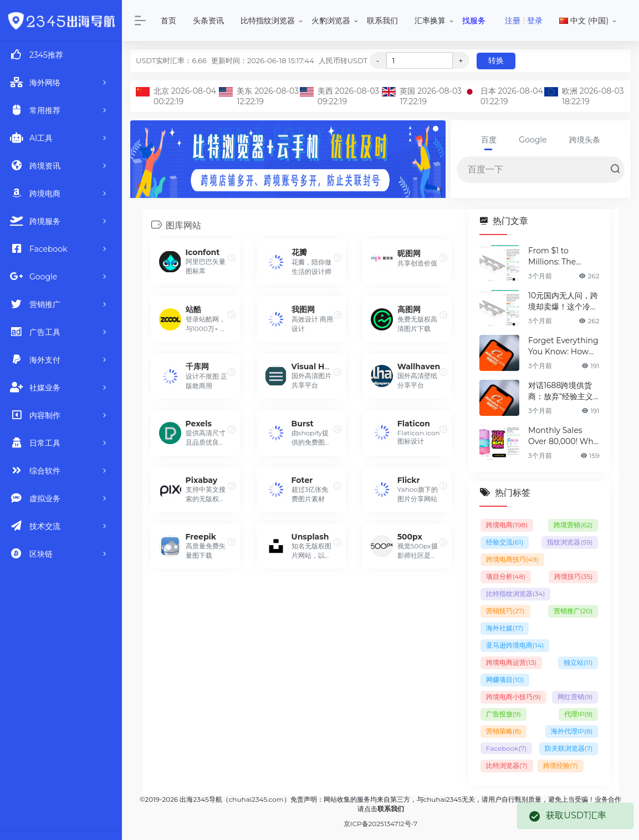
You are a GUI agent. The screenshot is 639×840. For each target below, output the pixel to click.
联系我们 (382, 21)
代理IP (578, 714)
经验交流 (505, 542)
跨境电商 (507, 525)
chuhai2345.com (256, 799)
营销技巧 (505, 611)
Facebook (507, 748)
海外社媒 (505, 628)
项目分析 (506, 576)
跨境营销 (573, 525)
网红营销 (575, 697)
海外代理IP (572, 731)
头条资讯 (208, 21)
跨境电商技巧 (512, 559)
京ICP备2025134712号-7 (380, 824)
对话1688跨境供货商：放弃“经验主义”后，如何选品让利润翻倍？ (563, 391)
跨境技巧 (573, 576)
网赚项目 (505, 679)
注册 (513, 21)
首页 (168, 21)
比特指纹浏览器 (268, 21)
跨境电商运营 (511, 662)
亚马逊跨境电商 (515, 645)
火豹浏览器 (331, 21)
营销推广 (573, 611)
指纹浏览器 (570, 542)
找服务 (474, 21)
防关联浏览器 (569, 748)
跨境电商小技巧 (513, 697)
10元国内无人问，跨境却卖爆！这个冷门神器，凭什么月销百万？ (563, 301)
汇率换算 (430, 21)
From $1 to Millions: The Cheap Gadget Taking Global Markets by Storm (563, 256)
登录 (535, 21)
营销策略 (504, 731)
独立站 (578, 662)
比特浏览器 (507, 765)
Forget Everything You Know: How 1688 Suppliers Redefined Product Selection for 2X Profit (563, 346)
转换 (496, 60)
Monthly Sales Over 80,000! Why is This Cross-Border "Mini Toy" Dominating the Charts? (563, 436)
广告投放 (503, 714)
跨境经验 (561, 765)
